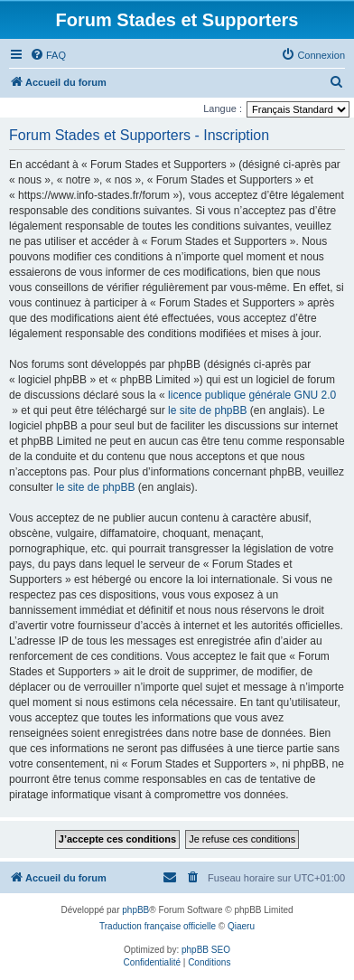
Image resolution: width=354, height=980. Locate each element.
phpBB (135, 910)
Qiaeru (241, 926)
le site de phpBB (207, 410)
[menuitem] (48, 55)
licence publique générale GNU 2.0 (252, 395)
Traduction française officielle (158, 926)
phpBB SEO (206, 950)
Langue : (223, 108)
